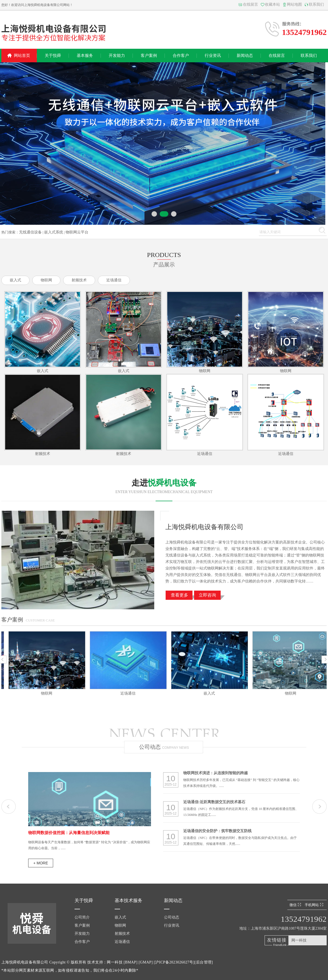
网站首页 (22, 56)
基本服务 (85, 56)
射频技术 (79, 280)
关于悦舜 (53, 56)
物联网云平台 (77, 232)
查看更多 (179, 595)
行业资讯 (213, 56)
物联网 (46, 280)
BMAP (131, 962)
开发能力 (117, 56)
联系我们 (316, 5)
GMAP (146, 962)
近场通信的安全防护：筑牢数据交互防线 (217, 831)
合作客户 (181, 56)
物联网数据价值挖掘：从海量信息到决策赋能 (69, 833)
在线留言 (250, 5)
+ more (41, 863)
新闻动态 (245, 56)
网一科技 (299, 940)
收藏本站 (272, 5)
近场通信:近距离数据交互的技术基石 (214, 802)
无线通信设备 (30, 232)
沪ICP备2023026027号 (174, 962)
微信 (296, 905)
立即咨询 (207, 595)
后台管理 (204, 962)
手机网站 (315, 905)
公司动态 (172, 917)
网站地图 (294, 5)
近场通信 (114, 280)
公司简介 (82, 917)
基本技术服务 (128, 901)
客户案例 (149, 56)
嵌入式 (15, 280)
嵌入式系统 (54, 232)
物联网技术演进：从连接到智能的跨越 (216, 773)
